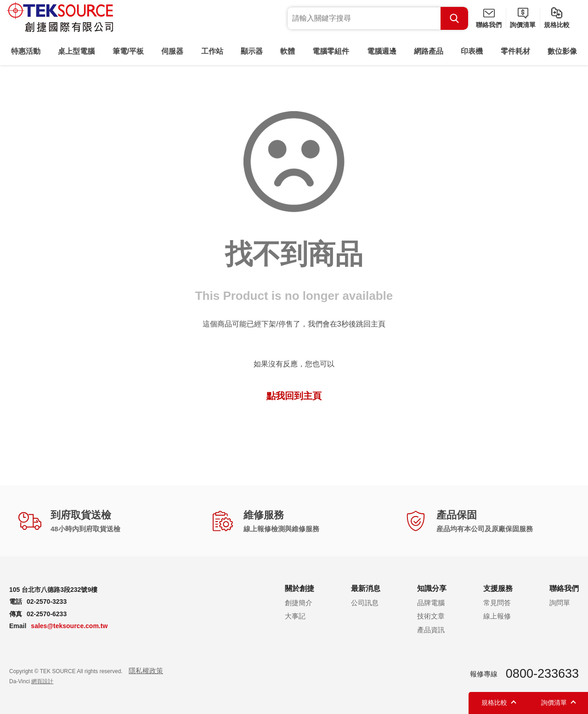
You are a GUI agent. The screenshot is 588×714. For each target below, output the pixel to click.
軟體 (288, 51)
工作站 (212, 51)
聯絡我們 (489, 25)
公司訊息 (365, 603)
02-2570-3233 (47, 602)
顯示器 (252, 51)
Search (454, 18)
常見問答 (497, 603)
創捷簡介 (299, 603)
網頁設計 (42, 681)
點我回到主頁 (294, 396)
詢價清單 (523, 25)
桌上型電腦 (76, 51)
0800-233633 (542, 674)
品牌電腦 (431, 603)
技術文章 (431, 616)
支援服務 (498, 588)
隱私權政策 (146, 671)
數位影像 (562, 51)
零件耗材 (515, 51)
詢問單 (560, 603)
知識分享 (432, 588)
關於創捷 (300, 588)
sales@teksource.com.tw (69, 626)
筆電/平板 (128, 51)
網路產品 (429, 51)
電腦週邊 (382, 51)
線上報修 (497, 616)
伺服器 (172, 51)
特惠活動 (26, 51)
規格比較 (557, 25)
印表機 (472, 51)
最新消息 (366, 588)
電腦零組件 (331, 51)
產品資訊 (431, 630)
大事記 (295, 616)
